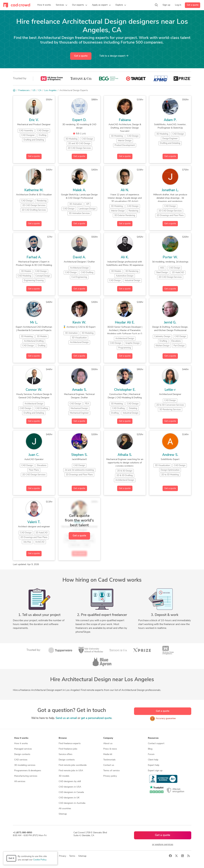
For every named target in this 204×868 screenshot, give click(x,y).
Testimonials (109, 760)
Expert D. (79, 120)
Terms (72, 856)
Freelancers (24, 90)
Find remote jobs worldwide (73, 765)
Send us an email (66, 718)
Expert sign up (155, 771)
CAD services (21, 760)
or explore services (163, 845)
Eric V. (34, 120)
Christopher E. (125, 390)
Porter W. (170, 257)
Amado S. (79, 390)
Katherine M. (34, 190)
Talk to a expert (114, 56)
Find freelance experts (70, 744)
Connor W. (34, 390)
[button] (62, 5)
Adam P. (170, 120)
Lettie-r (170, 390)
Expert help (154, 765)
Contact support (156, 744)
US (34, 90)
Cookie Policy (40, 860)
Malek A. (79, 190)
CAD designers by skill (70, 782)
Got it (11, 858)
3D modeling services (25, 765)
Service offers (66, 754)
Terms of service (111, 771)
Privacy (63, 856)
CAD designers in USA (70, 787)
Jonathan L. (170, 190)
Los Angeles (50, 90)
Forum (151, 754)
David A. (79, 257)
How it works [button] (21, 738)
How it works (21, 744)
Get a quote (193, 5)
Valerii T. (34, 522)
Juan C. (34, 455)
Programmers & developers (28, 771)
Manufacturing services (26, 776)
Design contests (22, 754)
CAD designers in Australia (72, 803)
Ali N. (125, 190)
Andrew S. (170, 455)
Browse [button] (63, 738)
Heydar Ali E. (125, 323)
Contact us (109, 765)
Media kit (108, 754)
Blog (150, 749)
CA (40, 90)
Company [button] (108, 738)
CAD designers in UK (69, 798)
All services (20, 782)
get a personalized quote (96, 718)
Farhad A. (34, 257)
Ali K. (125, 257)
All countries (65, 809)
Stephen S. (79, 455)
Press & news (110, 749)
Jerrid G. (170, 323)
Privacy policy (110, 776)
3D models (64, 776)
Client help (153, 760)
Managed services (23, 749)
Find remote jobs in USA (71, 771)
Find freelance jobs (68, 749)
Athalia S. (125, 455)
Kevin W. (79, 323)
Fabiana (125, 120)
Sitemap (63, 814)
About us (108, 744)
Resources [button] (153, 738)
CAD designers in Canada (71, 792)
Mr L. (34, 323)
